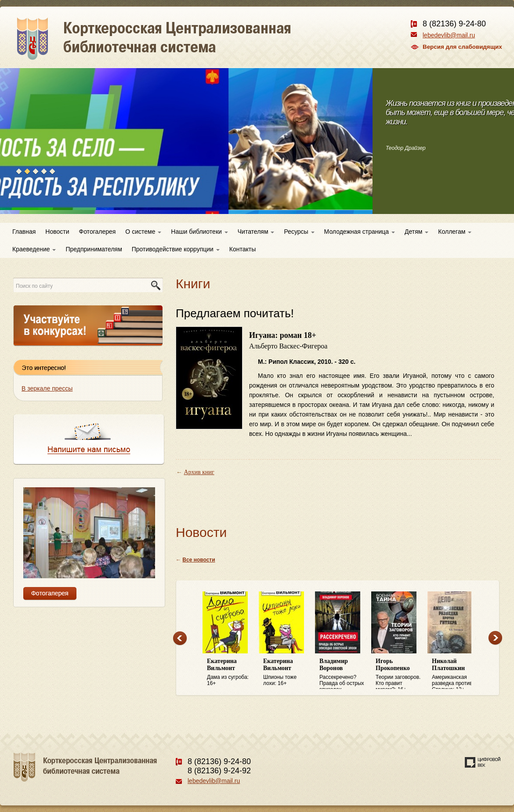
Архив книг (199, 472)
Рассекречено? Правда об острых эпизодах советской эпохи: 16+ (343, 674)
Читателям (256, 232)
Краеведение (34, 249)
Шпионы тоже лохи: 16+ (287, 672)
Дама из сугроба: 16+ (231, 672)
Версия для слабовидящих (462, 47)
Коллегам (455, 232)
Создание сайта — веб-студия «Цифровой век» (483, 762)
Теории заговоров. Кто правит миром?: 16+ (399, 674)
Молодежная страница (360, 232)
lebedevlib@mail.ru (449, 35)
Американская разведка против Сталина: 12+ (456, 674)
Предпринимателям (94, 249)
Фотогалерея (98, 232)
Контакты (243, 249)
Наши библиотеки (199, 232)
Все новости (199, 560)
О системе (143, 232)
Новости (57, 232)
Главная (24, 232)
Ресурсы (299, 232)
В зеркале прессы (47, 388)
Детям (416, 232)
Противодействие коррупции (176, 249)
